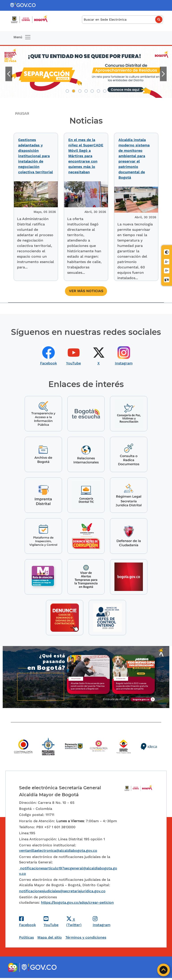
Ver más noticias (86, 289)
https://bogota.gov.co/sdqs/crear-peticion (77, 904)
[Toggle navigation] (22, 37)
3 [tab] (80, 91)
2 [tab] (74, 91)
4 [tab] (86, 91)
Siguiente (163, 74)
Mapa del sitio (50, 939)
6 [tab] (98, 91)
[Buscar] (123, 20)
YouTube (73, 361)
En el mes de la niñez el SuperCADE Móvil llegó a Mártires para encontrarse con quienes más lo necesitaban (86, 156)
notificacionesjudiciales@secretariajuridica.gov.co (62, 893)
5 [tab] (92, 91)
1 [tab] (67, 91)
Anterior (9, 74)
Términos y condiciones (86, 939)
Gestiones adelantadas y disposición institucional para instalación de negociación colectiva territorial (35, 156)
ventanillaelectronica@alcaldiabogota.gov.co (58, 853)
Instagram (124, 361)
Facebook (48, 361)
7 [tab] (105, 91)
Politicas (26, 939)
